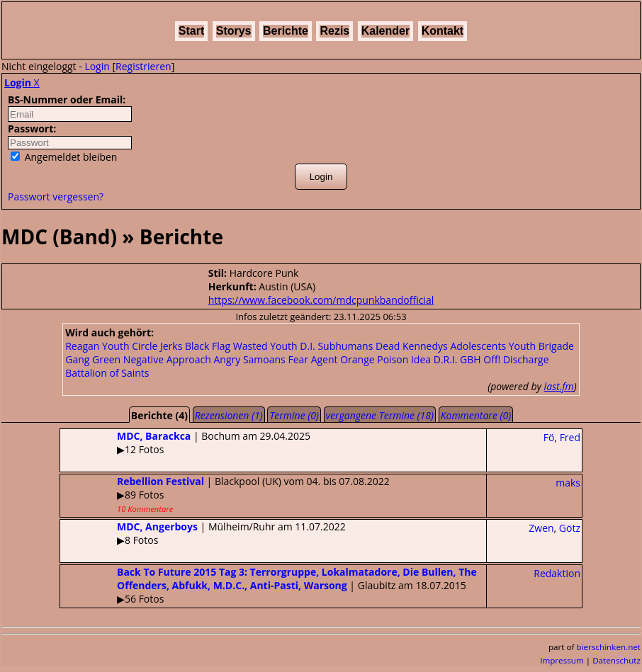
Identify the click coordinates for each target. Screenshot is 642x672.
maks (568, 483)
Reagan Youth (97, 346)
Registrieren (143, 66)
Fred (570, 437)
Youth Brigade (541, 346)
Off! (492, 359)
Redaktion (557, 573)
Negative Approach (167, 359)
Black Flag (208, 346)
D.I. (307, 346)
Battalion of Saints (107, 373)
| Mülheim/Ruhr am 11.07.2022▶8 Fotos (203, 533)
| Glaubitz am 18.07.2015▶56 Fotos (269, 585)
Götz (570, 528)
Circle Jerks (157, 346)
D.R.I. (446, 359)
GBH (471, 359)
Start (191, 31)
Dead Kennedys (412, 346)
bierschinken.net (609, 647)
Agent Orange (343, 359)
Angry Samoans (249, 359)
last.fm (559, 386)
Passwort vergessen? (56, 197)
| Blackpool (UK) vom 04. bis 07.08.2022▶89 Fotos (225, 494)
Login (97, 66)
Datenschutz (616, 660)
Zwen (541, 528)
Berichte (286, 31)
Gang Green (93, 359)
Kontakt (443, 31)
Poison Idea (404, 359)
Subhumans (345, 346)
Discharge (526, 359)
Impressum (562, 660)
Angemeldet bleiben (64, 157)
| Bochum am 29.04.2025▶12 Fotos (185, 443)
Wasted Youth (265, 346)
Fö (549, 437)
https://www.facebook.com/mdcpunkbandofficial (321, 300)
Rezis (334, 31)
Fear (298, 359)
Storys (234, 31)
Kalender (385, 31)
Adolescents (478, 346)
